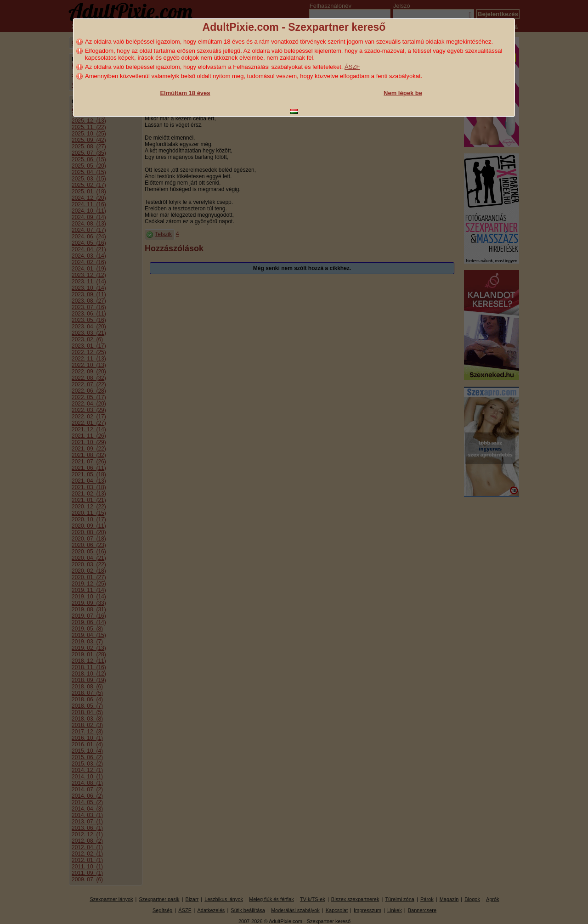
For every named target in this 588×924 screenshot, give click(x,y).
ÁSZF (352, 67)
